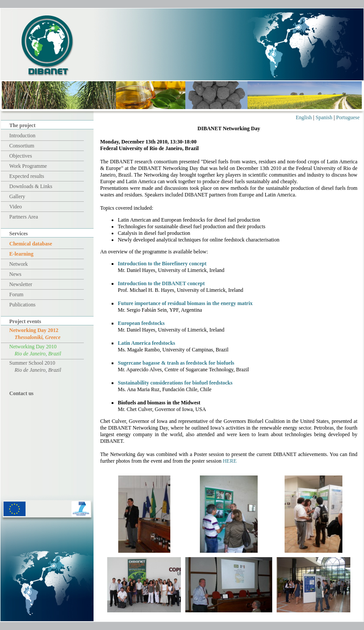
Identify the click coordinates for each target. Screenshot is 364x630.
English (304, 117)
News (15, 274)
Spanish (324, 117)
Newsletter (21, 284)
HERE (230, 461)
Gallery (17, 196)
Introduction (22, 136)
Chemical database (31, 244)
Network (19, 264)
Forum (16, 294)
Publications (22, 305)
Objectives (21, 156)
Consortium (22, 146)
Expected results (27, 176)
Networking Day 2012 (35, 334)
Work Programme (28, 166)
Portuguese (348, 117)
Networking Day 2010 (35, 350)
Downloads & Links (31, 186)
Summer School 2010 (35, 366)
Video (16, 207)
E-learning (21, 254)
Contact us (21, 393)
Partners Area (24, 217)
